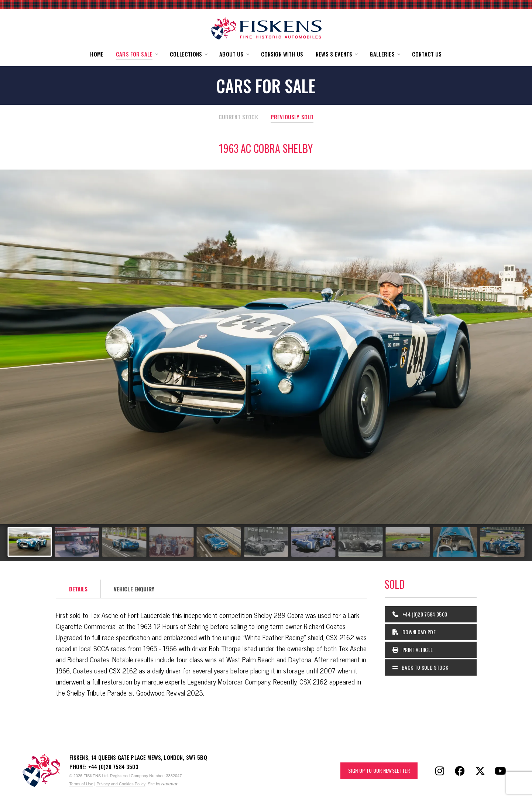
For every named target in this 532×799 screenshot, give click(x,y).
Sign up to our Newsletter (379, 770)
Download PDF (414, 632)
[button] (137, 54)
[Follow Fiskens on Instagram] (440, 771)
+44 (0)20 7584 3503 (420, 614)
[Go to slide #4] (172, 542)
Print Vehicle (413, 650)
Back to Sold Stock (420, 667)
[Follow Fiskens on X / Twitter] (480, 771)
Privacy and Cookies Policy (121, 784)
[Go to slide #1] (30, 542)
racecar (170, 784)
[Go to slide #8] (361, 542)
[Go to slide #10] (455, 542)
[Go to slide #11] (502, 542)
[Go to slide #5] (219, 542)
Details (78, 589)
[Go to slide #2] (77, 542)
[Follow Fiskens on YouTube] (501, 771)
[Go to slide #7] (313, 542)
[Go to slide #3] (124, 542)
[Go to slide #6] (266, 542)
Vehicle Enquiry (134, 589)
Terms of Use (81, 784)
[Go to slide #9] (408, 542)
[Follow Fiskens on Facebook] (460, 771)
